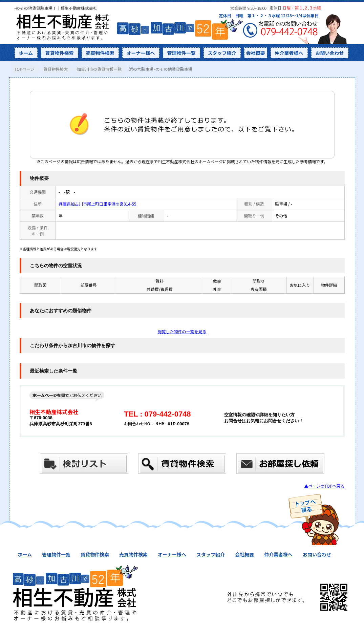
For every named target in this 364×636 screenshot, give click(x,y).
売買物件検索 (100, 53)
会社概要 (256, 53)
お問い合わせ (330, 53)
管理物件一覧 (181, 53)
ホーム (26, 53)
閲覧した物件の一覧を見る (182, 331)
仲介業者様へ (289, 53)
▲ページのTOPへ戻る (324, 486)
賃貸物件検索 (60, 53)
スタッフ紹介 (222, 53)
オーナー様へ (141, 53)
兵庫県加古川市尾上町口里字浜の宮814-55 (97, 204)
